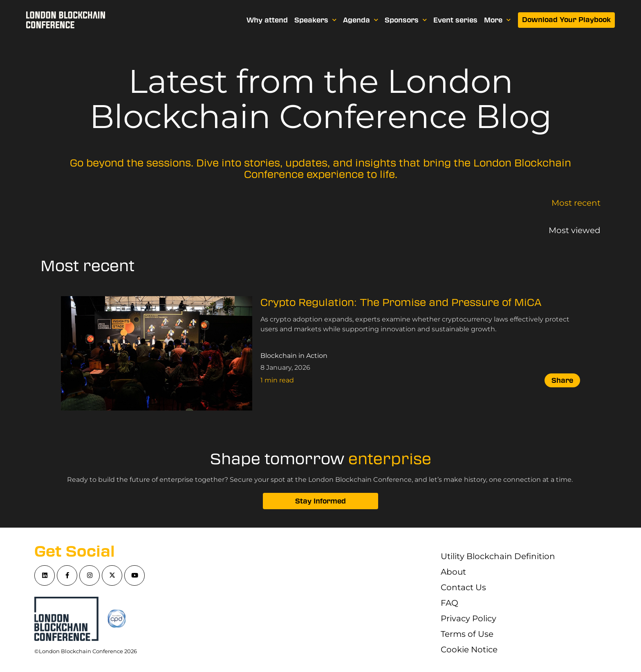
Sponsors (406, 20)
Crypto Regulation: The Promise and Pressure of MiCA (401, 302)
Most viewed (575, 230)
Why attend (268, 20)
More (498, 20)
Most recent (576, 203)
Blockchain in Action (294, 356)
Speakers (316, 20)
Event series (456, 20)
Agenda (361, 20)
